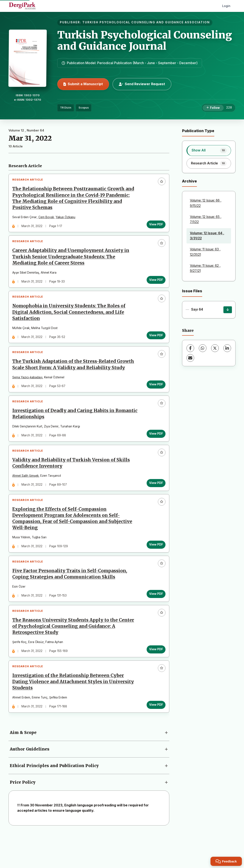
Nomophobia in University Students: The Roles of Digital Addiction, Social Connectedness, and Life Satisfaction (71, 321)
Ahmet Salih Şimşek (27, 495)
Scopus (84, 108)
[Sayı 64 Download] (228, 310)
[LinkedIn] (227, 348)
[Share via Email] (190, 358)
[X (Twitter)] (215, 348)
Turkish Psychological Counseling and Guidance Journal (145, 40)
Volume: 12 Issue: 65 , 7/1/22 (206, 219)
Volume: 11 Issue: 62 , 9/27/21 (205, 268)
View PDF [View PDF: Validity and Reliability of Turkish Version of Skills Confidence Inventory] (154, 502)
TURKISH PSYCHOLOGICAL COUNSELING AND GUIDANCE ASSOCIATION (146, 22)
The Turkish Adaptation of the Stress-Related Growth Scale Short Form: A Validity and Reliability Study (75, 377)
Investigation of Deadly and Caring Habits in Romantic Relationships (65, 429)
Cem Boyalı (48, 219)
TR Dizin (66, 108)
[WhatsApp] (203, 348)
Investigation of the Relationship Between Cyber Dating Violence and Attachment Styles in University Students (75, 714)
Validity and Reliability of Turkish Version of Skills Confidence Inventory (73, 482)
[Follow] (213, 108)
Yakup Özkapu (67, 219)
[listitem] (209, 150)
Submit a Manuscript (83, 84)
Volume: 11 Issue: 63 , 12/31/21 (205, 252)
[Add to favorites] (160, 183)
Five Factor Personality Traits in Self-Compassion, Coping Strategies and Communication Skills (71, 599)
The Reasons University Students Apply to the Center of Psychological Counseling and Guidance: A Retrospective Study (75, 655)
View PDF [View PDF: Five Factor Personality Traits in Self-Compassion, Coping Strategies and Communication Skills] (154, 619)
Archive (189, 181)
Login (226, 6)
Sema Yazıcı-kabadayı (29, 389)
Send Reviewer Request (142, 84)
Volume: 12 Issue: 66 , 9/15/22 (206, 203)
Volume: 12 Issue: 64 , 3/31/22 (207, 236)
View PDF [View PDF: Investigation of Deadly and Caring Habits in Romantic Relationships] (154, 449)
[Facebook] (190, 348)
